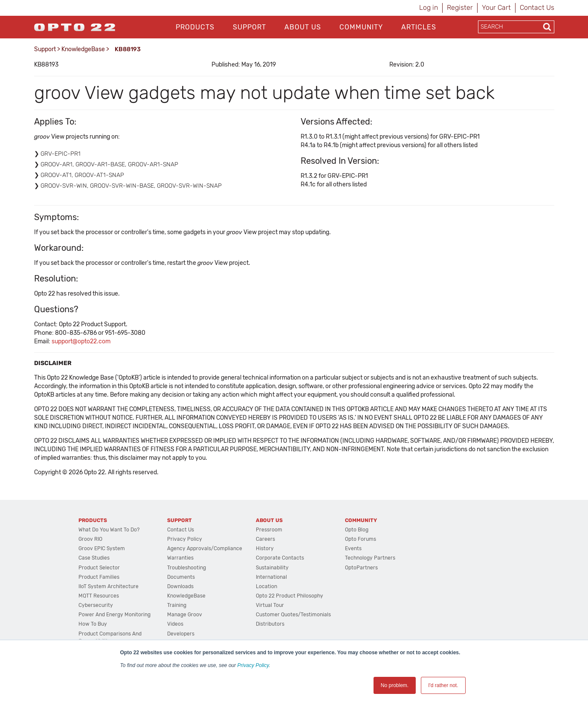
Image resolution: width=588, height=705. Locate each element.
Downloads (180, 586)
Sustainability (272, 568)
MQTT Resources (99, 596)
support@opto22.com (81, 341)
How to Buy (93, 624)
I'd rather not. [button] (443, 685)
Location (266, 586)
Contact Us (537, 7)
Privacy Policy (253, 665)
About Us (303, 27)
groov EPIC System (102, 548)
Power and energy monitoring (114, 615)
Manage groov (185, 615)
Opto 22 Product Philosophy (290, 596)
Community (361, 27)
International (271, 577)
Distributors (270, 624)
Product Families (99, 577)
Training (177, 605)
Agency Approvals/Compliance (205, 548)
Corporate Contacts (280, 558)
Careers (265, 539)
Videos (175, 624)
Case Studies (94, 558)
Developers (181, 634)
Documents (181, 577)
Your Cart (496, 7)
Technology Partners (370, 558)
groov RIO (90, 539)
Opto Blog (357, 530)
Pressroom (269, 530)
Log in (429, 7)
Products (195, 27)
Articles (419, 27)
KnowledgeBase (83, 49)
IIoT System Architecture (109, 586)
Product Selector (99, 568)
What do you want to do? (109, 530)
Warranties (180, 558)
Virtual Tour (270, 605)
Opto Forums (361, 539)
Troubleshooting (187, 568)
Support (249, 27)
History (265, 548)
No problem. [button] (395, 685)
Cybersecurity (96, 605)
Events (353, 548)
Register (460, 7)
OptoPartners (361, 568)
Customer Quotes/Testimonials (293, 615)
